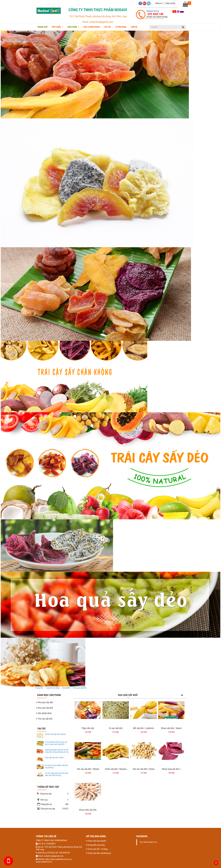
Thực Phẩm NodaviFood (148, 842)
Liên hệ (134, 27)
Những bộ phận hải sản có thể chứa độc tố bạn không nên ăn (57, 751)
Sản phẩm (73, 27)
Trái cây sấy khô (44, 719)
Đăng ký (159, 3)
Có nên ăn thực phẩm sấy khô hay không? (57, 766)
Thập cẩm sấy (88, 728)
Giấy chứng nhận (92, 27)
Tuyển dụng (121, 27)
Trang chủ (42, 27)
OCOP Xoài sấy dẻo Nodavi (55, 734)
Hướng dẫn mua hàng (95, 845)
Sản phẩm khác (44, 713)
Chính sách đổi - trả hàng (97, 849)
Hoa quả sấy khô (128, 695)
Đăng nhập (170, 3)
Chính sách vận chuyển (96, 841)
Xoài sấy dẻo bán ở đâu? (54, 758)
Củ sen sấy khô (116, 728)
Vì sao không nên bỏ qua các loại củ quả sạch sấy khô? (56, 743)
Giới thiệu (58, 27)
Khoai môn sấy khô (88, 810)
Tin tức (108, 27)
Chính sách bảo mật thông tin (99, 853)
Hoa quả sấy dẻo (45, 702)
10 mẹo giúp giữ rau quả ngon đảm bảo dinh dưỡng (57, 774)
